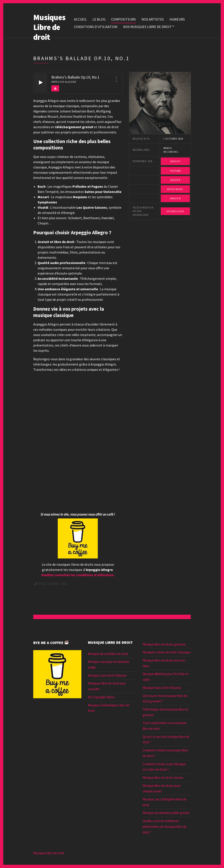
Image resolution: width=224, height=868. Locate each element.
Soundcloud (175, 211)
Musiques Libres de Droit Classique (167, 652)
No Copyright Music (101, 697)
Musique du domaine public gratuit (166, 813)
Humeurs (177, 19)
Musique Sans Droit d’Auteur (107, 675)
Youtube (175, 171)
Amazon (175, 198)
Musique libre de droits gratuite (164, 644)
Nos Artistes (153, 19)
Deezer (175, 180)
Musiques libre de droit (49, 853)
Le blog (99, 19)
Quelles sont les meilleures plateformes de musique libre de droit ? (165, 826)
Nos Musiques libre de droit (147, 27)
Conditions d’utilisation (96, 27)
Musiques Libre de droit (49, 27)
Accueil (80, 19)
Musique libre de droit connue (163, 778)
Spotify (175, 161)
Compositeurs (123, 19)
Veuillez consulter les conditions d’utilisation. (78, 575)
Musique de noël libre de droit (108, 654)
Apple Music (175, 189)
